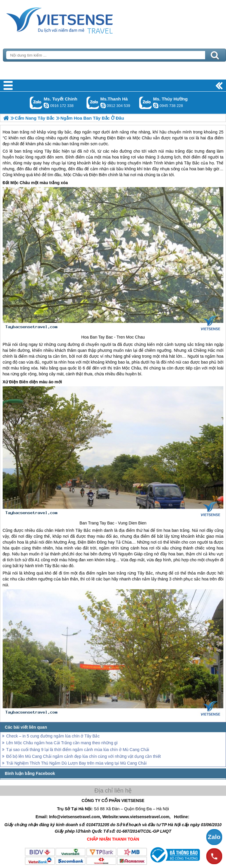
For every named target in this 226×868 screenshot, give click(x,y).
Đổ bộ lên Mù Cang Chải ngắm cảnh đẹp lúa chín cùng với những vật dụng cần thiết (83, 756)
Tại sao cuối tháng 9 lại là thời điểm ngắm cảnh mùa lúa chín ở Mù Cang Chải (78, 750)
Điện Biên (98, 175)
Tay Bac (106, 337)
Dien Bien (138, 523)
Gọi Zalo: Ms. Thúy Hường (146, 103)
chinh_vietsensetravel (46, 105)
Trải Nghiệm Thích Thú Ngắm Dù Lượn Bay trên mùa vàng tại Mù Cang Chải (76, 763)
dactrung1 (156, 105)
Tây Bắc (52, 151)
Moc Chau (135, 337)
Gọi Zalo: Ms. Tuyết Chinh (36, 103)
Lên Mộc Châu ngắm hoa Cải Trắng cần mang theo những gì (62, 743)
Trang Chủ (74, 19)
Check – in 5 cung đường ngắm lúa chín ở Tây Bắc (53, 736)
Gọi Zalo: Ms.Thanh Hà (93, 103)
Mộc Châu (73, 175)
